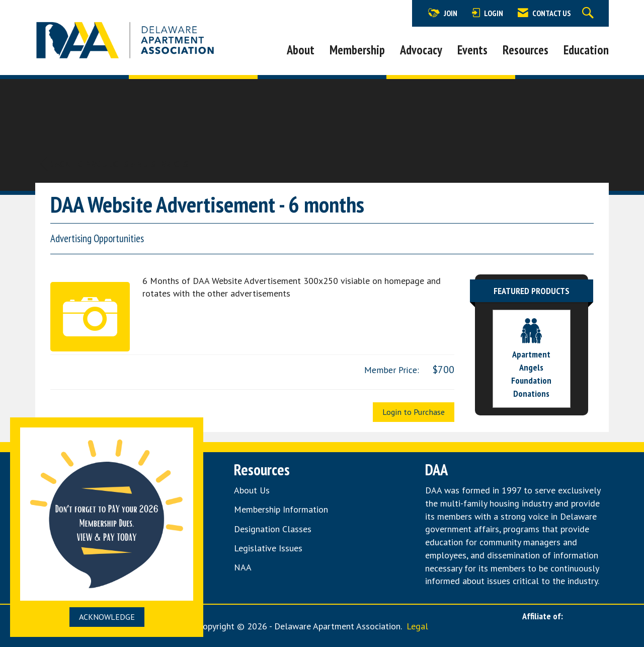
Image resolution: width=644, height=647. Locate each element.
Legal (417, 626)
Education (586, 50)
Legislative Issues (268, 548)
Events (472, 50)
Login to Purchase (414, 412)
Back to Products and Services (114, 164)
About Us (252, 490)
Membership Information (281, 509)
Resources (526, 50)
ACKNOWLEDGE (107, 617)
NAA (244, 567)
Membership (357, 50)
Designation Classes (273, 529)
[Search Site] (589, 13)
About (301, 50)
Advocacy (421, 50)
